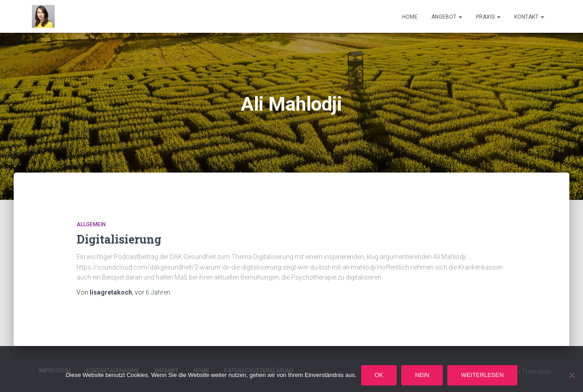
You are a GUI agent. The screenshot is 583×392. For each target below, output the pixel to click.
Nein (422, 375)
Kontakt (529, 17)
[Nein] (572, 375)
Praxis (488, 17)
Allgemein (91, 224)
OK (379, 375)
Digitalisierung (119, 239)
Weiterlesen (482, 375)
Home (410, 17)
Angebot (447, 17)
